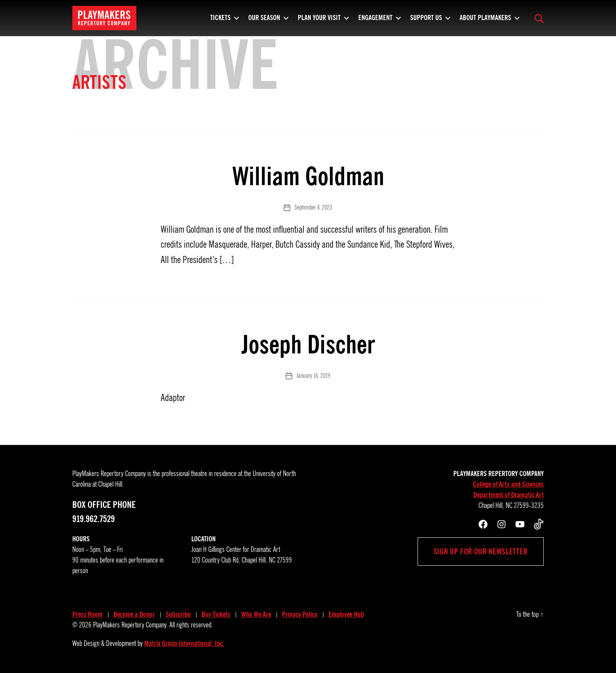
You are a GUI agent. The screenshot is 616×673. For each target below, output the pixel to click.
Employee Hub (346, 614)
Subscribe (178, 614)
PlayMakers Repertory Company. (130, 625)
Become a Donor (134, 614)
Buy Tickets (216, 614)
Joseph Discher (308, 345)
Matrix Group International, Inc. (184, 644)
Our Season (264, 22)
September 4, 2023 (313, 208)
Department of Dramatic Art (509, 495)
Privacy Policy (300, 614)
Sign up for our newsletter (481, 552)
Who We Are (256, 614)
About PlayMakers (485, 22)
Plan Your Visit (319, 22)
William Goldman (308, 176)
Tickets (220, 22)
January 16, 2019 (313, 376)
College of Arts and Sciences (508, 484)
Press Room (87, 614)
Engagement (375, 22)
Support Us (426, 22)
